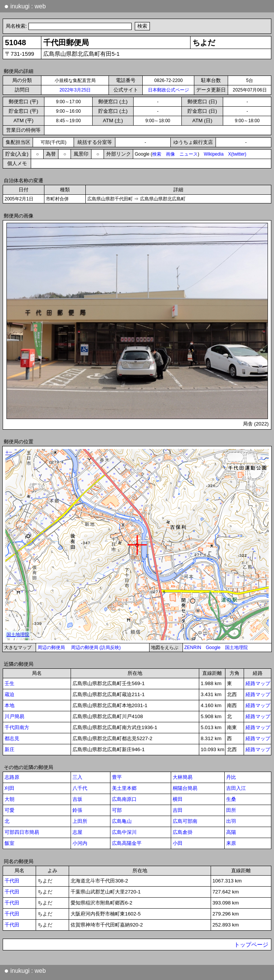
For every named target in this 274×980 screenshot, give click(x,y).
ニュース (189, 154)
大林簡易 (183, 777)
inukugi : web (25, 6)
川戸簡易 (14, 716)
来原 (231, 843)
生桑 (231, 799)
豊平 (117, 777)
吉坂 (77, 799)
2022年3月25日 (75, 90)
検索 (157, 154)
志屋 (77, 832)
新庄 (9, 749)
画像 (170, 154)
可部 (117, 810)
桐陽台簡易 (185, 788)
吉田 (178, 810)
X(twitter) (237, 154)
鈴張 (77, 810)
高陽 (231, 832)
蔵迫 (9, 694)
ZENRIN (193, 648)
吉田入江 (236, 788)
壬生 (9, 683)
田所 (231, 810)
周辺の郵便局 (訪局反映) (96, 648)
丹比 (231, 777)
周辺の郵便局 (51, 648)
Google (213, 648)
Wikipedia (214, 154)
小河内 (80, 843)
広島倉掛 (183, 832)
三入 (77, 777)
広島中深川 (124, 832)
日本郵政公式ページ (168, 90)
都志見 (12, 738)
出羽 (231, 821)
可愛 (9, 810)
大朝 (9, 799)
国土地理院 (236, 648)
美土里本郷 (124, 788)
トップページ (251, 945)
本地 (9, 705)
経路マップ (258, 683)
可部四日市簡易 (22, 832)
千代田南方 (17, 727)
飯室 (9, 843)
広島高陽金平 (127, 843)
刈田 (9, 788)
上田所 (80, 821)
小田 (178, 843)
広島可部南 (185, 821)
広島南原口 (124, 799)
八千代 (80, 788)
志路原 (12, 777)
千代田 (12, 881)
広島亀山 (122, 821)
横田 (178, 799)
